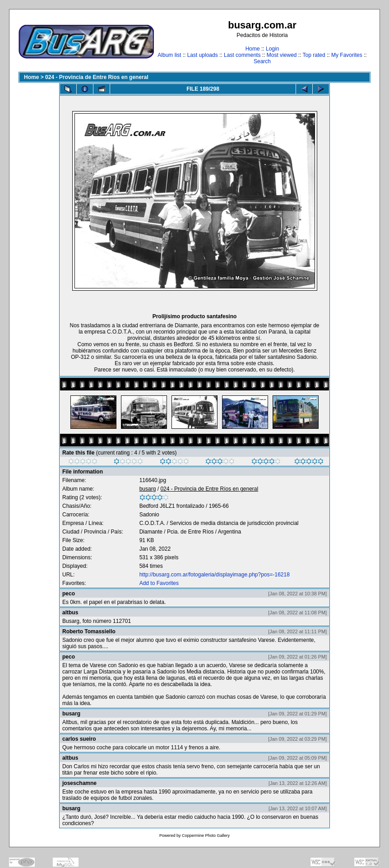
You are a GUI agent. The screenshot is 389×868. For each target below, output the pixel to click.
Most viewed (282, 55)
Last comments (242, 55)
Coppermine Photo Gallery (206, 836)
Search (262, 61)
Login (272, 49)
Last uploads (203, 55)
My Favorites (347, 55)
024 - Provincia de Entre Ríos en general (97, 77)
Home (253, 49)
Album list (169, 55)
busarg (148, 489)
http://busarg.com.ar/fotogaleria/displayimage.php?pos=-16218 (215, 575)
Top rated (314, 55)
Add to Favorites (159, 583)
